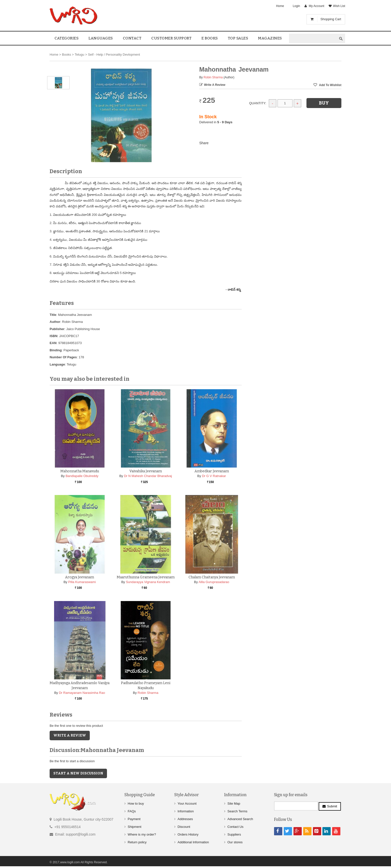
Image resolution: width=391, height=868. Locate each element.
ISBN (53, 336)
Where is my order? (142, 834)
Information (186, 811)
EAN (53, 343)
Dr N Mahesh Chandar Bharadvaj (148, 476)
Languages (101, 38)
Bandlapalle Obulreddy (82, 476)
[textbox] (313, 39)
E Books (210, 38)
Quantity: (258, 103)
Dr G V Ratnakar (214, 476)
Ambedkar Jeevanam (212, 471)
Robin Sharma (213, 77)
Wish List (339, 6)
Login (296, 6)
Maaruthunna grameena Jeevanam (146, 577)
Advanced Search (240, 819)
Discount (184, 827)
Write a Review (215, 85)
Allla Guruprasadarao (214, 582)
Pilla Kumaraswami (82, 582)
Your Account (187, 804)
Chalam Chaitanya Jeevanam (212, 577)
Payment (134, 819)
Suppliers (234, 834)
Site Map (234, 804)
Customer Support (171, 38)
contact (132, 38)
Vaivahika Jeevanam (146, 471)
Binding (56, 350)
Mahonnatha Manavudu (80, 471)
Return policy (137, 842)
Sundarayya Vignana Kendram (148, 582)
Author (55, 322)
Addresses (185, 819)
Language (57, 364)
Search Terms (237, 811)
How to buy (136, 804)
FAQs (132, 811)
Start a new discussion (78, 773)
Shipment (135, 827)
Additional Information (193, 842)
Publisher (57, 329)
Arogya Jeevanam (80, 577)
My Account (316, 6)
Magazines (270, 38)
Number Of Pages (63, 357)
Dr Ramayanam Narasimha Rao (82, 693)
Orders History (188, 834)
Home (280, 6)
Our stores (235, 842)
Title (53, 315)
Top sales (238, 38)
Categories (67, 38)
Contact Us (235, 827)
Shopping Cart (331, 19)
